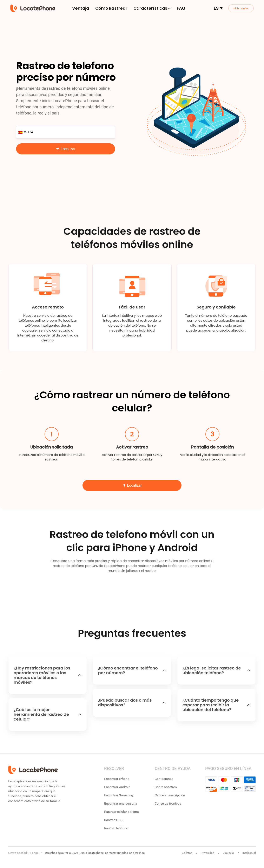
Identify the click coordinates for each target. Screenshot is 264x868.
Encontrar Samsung (119, 795)
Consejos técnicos (168, 803)
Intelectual (249, 853)
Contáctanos (164, 779)
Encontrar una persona (121, 803)
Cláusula (229, 853)
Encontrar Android (117, 787)
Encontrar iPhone (117, 779)
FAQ (181, 8)
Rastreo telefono (116, 828)
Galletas (187, 853)
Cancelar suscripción (170, 795)
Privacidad (208, 853)
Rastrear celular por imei (122, 812)
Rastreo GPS (113, 820)
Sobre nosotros (166, 787)
